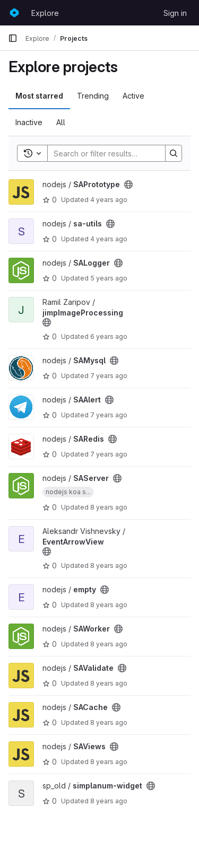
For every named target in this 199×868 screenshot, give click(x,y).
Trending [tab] (93, 96)
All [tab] (61, 122)
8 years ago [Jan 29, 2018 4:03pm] (109, 644)
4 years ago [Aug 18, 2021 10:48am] (109, 200)
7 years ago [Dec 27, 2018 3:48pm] (109, 415)
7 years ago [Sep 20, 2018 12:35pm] (109, 454)
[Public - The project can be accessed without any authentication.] (128, 185)
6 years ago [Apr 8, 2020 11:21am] (109, 336)
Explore (45, 13)
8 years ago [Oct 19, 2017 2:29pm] (109, 762)
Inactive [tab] (29, 122)
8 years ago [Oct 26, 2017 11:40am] (109, 722)
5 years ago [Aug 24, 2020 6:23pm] (109, 278)
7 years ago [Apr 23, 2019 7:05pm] (109, 376)
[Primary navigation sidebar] (13, 38)
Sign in (175, 13)
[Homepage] (14, 13)
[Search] (117, 153)
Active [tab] (133, 96)
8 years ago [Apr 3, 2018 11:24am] (109, 565)
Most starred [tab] (39, 96)
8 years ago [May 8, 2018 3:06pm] (109, 507)
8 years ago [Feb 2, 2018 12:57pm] (109, 605)
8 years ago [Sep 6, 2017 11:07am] (109, 801)
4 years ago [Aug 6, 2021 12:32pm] (109, 239)
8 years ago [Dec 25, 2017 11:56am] (109, 683)
